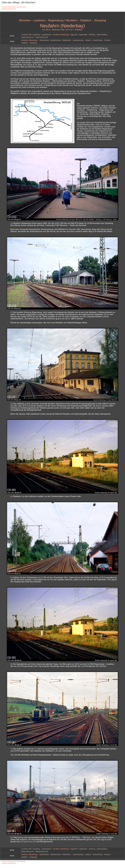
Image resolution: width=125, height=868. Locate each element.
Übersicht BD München (9, 9)
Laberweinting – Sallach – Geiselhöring (87, 40)
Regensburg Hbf (42, 37)
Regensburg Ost (27, 37)
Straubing (33, 43)
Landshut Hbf (26, 35)
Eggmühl (74, 35)
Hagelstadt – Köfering (87, 35)
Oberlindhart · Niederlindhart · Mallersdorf (55, 40)
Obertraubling (102, 35)
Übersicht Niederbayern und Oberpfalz (14, 7)
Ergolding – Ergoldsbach (42, 35)
